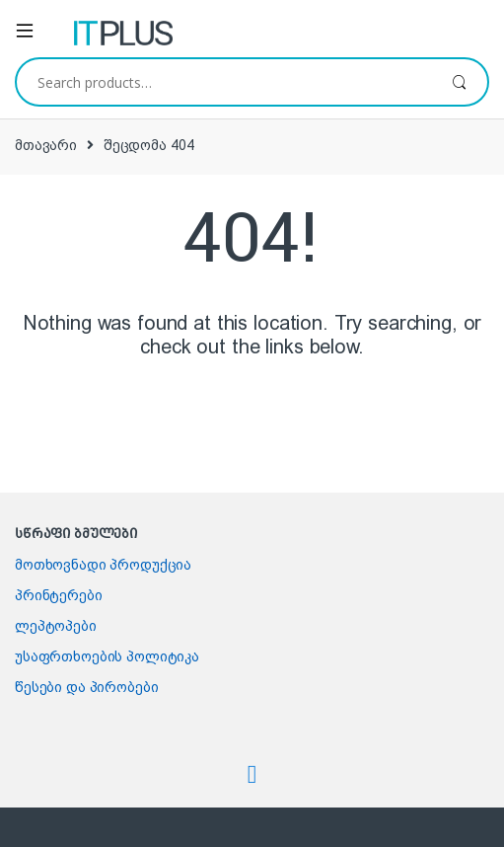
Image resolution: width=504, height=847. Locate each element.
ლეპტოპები (56, 626)
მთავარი (46, 145)
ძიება (459, 82)
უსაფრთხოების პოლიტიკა (107, 656)
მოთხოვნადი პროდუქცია (103, 565)
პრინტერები (59, 595)
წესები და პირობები (86, 687)
